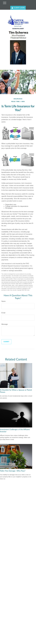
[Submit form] (6, 342)
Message (5, 324)
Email (3, 313)
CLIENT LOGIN (18, 8)
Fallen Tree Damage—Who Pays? (13, 471)
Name (4, 301)
